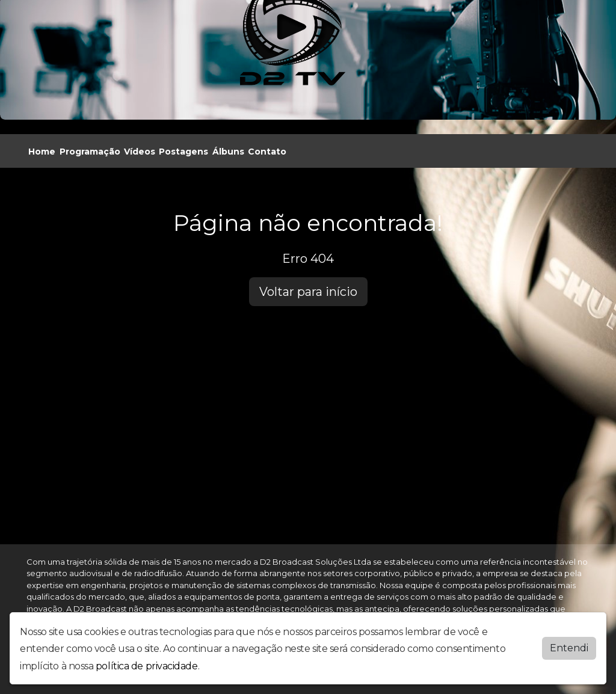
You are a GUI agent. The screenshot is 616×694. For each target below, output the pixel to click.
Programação (90, 152)
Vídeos (140, 152)
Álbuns (228, 152)
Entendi (569, 647)
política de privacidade (147, 666)
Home (42, 152)
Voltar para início (308, 292)
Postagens (183, 152)
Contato (267, 152)
